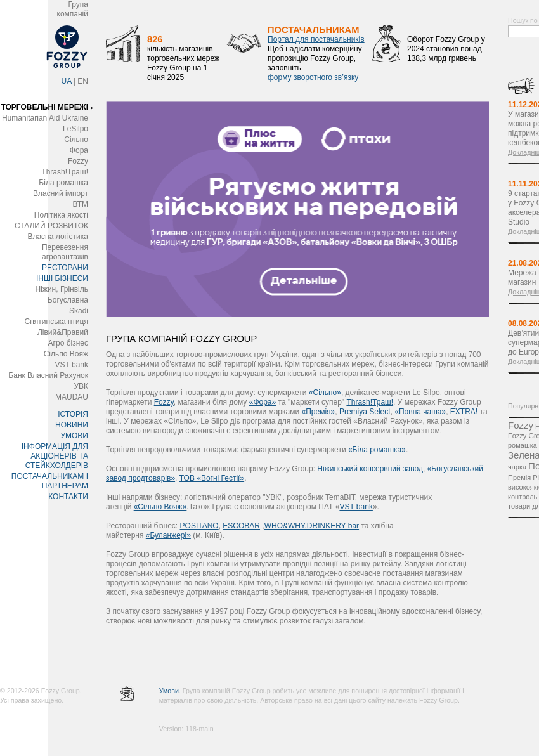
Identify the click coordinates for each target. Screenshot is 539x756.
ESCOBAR (241, 526)
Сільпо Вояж (66, 354)
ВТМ (80, 204)
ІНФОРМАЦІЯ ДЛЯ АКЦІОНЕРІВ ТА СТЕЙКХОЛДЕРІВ (55, 456)
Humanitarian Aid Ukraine (45, 118)
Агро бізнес (68, 343)
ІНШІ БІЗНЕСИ (62, 278)
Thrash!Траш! (65, 172)
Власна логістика (58, 237)
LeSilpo (75, 129)
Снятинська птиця (56, 322)
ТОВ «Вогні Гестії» (212, 478)
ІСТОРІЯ (73, 414)
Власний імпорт (61, 193)
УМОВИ (74, 436)
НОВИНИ (72, 425)
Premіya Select (365, 412)
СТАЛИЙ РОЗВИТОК (51, 226)
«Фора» (263, 402)
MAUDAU (72, 397)
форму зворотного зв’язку (313, 77)
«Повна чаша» (420, 412)
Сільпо (76, 140)
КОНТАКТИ (68, 497)
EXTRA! (464, 412)
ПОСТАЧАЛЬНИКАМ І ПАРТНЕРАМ (50, 481)
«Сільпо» (325, 393)
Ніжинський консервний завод (370, 469)
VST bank (72, 365)
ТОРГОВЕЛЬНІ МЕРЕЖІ (44, 107)
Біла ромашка (63, 183)
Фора (79, 150)
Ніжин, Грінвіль (62, 289)
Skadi (79, 311)
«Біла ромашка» (377, 450)
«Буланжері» (168, 535)
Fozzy (78, 161)
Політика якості (61, 215)
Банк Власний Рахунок (48, 375)
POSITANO (199, 526)
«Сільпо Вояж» (160, 507)
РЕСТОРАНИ (65, 268)
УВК (81, 386)
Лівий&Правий (63, 332)
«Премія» (319, 412)
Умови (169, 691)
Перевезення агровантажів (65, 252)
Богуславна (68, 300)
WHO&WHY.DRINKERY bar (312, 526)
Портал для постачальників (316, 39)
